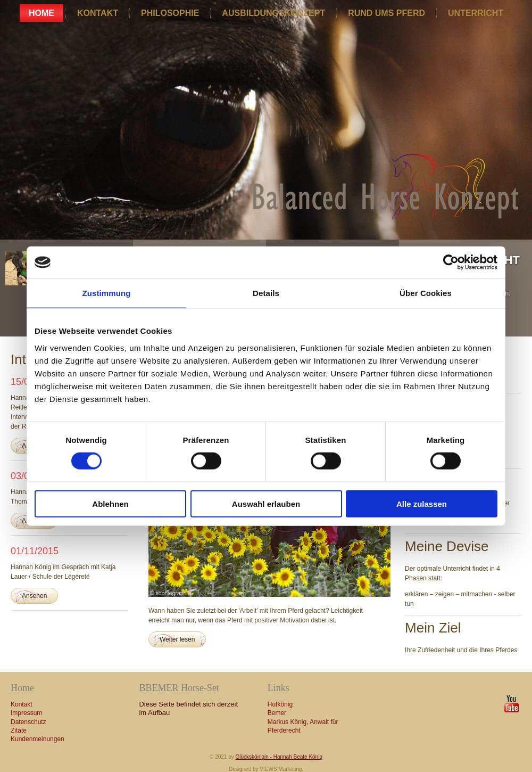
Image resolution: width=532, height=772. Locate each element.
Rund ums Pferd (386, 13)
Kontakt (98, 13)
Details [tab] (266, 293)
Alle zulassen (422, 503)
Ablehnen (110, 503)
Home (41, 13)
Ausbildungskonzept (273, 13)
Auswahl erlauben (266, 503)
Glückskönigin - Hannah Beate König (279, 757)
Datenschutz (28, 722)
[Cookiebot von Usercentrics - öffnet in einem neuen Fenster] (451, 262)
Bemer (277, 713)
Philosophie (170, 13)
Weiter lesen (177, 639)
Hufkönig (280, 704)
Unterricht (476, 13)
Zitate (19, 730)
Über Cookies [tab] (426, 293)
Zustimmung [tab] (107, 293)
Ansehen (34, 596)
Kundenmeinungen (38, 739)
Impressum (26, 713)
